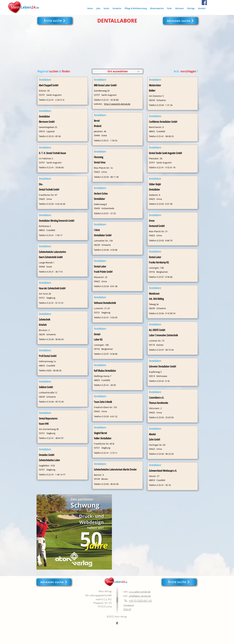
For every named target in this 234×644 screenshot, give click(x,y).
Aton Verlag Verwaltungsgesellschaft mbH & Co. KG (98, 595)
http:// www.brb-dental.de (117, 104)
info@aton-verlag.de (140, 596)
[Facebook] (204, 3)
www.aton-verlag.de (140, 592)
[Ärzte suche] (55, 21)
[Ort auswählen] (118, 71)
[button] (106, 8)
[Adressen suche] (180, 21)
